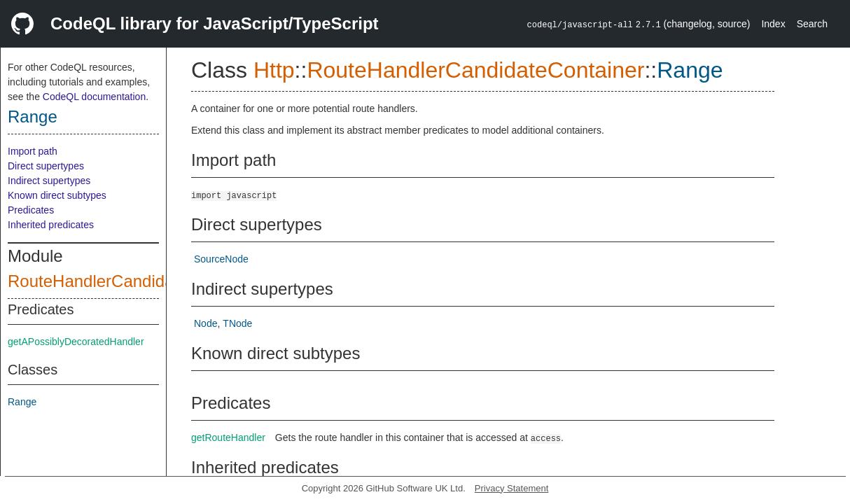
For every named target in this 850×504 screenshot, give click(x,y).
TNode (237, 323)
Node (205, 323)
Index (773, 24)
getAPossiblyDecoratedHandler (76, 342)
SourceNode (221, 259)
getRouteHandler (228, 437)
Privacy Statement (512, 488)
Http (274, 70)
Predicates (31, 210)
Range (33, 117)
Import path (33, 151)
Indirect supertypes (49, 181)
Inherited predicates (51, 225)
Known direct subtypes (57, 195)
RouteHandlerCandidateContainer (134, 281)
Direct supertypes (46, 166)
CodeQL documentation (94, 97)
